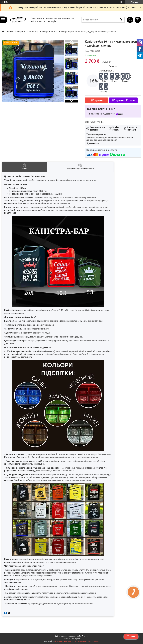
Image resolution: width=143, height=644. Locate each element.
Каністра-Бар (32, 32)
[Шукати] (121, 20)
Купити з (126, 100)
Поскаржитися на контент (66, 641)
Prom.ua (85, 636)
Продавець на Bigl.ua (72, 639)
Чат (131, 637)
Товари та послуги (15, 32)
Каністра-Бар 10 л (49, 32)
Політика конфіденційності (89, 641)
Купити (99, 100)
